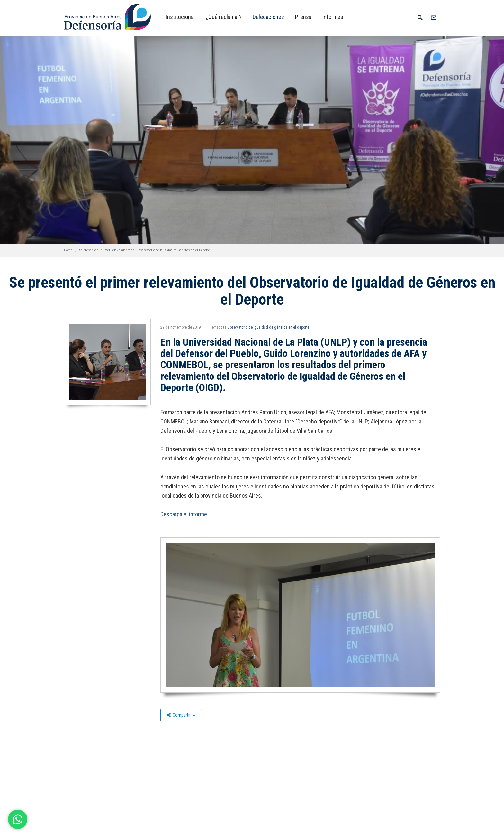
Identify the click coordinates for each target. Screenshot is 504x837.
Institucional (180, 17)
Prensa (303, 17)
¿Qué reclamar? (224, 17)
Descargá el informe (184, 514)
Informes (333, 17)
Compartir (181, 715)
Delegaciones (268, 17)
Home (68, 250)
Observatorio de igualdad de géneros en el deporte (268, 327)
